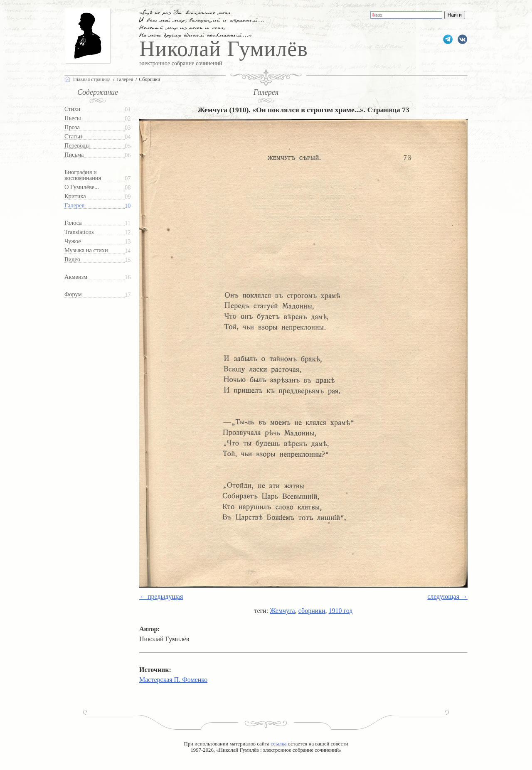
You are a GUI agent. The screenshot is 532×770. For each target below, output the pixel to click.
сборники (312, 611)
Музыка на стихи (86, 250)
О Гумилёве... (82, 187)
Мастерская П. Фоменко (173, 680)
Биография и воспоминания (83, 175)
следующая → (447, 597)
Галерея (74, 205)
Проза (72, 127)
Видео (72, 260)
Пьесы (73, 118)
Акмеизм (76, 277)
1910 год (341, 611)
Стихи (72, 109)
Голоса (73, 223)
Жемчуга (282, 611)
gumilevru (462, 39)
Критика (75, 196)
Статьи (73, 137)
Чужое (73, 241)
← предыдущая (161, 597)
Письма (74, 155)
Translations (79, 232)
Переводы (77, 146)
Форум (73, 294)
